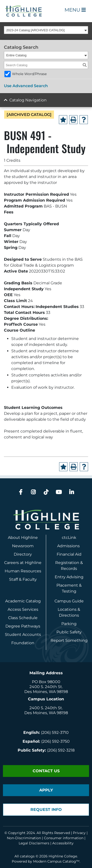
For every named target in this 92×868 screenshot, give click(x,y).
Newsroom (23, 546)
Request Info (46, 810)
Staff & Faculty (23, 579)
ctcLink (69, 538)
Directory (23, 554)
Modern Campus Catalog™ (56, 861)
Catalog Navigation (28, 100)
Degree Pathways (23, 626)
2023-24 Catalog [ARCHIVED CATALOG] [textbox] (36, 30)
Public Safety (69, 632)
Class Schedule (23, 618)
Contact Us (46, 771)
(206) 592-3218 (61, 750)
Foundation (23, 643)
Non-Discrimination (24, 838)
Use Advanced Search (26, 86)
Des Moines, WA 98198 (46, 692)
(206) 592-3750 (55, 741)
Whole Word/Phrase (29, 74)
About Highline (23, 538)
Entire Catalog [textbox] (16, 55)
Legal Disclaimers (34, 843)
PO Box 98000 (46, 682)
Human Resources (23, 571)
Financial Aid (69, 554)
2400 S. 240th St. (46, 687)
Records (69, 569)
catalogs (27, 856)
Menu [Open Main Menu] (75, 10)
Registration (67, 563)
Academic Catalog (23, 601)
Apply (46, 790)
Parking (69, 624)
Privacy (79, 833)
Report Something (69, 640)
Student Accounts (23, 635)
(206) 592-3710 (55, 732)
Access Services (23, 609)
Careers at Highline (23, 563)
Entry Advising (69, 577)
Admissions (69, 546)
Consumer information (64, 838)
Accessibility (63, 843)
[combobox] (46, 30)
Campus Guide (69, 601)
